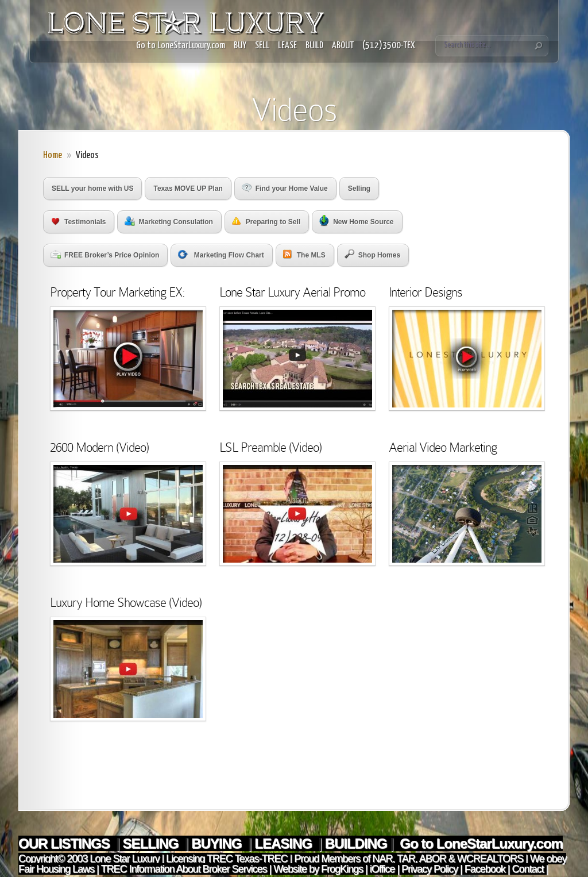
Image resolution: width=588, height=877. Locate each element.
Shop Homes (372, 254)
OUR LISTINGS (65, 843)
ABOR (433, 859)
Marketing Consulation (169, 221)
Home (53, 155)
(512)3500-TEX (389, 46)
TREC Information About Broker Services (183, 869)
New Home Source (356, 221)
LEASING (285, 843)
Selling (359, 189)
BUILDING (356, 843)
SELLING (152, 843)
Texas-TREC (261, 859)
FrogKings (341, 869)
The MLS (304, 254)
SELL (262, 46)
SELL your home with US (92, 189)
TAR (405, 859)
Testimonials (79, 222)
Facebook (485, 869)
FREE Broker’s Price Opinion (105, 255)
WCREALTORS (489, 859)
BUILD (314, 46)
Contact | (530, 869)
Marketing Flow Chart (221, 255)
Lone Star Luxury (124, 859)
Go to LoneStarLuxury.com (181, 46)
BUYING (218, 843)
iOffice (382, 869)
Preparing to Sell (266, 222)
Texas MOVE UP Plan (188, 189)
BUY (240, 46)
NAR (381, 859)
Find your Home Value (285, 188)
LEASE (287, 46)
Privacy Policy (430, 869)
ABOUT (343, 46)
